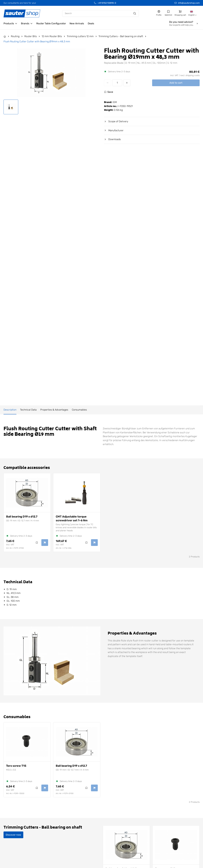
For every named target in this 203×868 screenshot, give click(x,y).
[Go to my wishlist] (168, 13)
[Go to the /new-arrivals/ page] (77, 24)
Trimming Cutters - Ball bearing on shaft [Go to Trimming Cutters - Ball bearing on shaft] (121, 36)
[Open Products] (10, 24)
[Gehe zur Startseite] (22, 13)
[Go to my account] (159, 13)
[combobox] (193, 14)
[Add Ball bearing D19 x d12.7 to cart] (45, 543)
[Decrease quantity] (108, 83)
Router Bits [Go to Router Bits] (31, 36)
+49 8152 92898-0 (107, 3)
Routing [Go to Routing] (15, 36)
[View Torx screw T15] (27, 742)
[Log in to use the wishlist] (109, 92)
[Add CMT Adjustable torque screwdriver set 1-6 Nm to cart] (94, 543)
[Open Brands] (27, 24)
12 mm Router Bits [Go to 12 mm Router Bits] (52, 36)
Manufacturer (114, 130)
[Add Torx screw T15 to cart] (45, 788)
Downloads (112, 139)
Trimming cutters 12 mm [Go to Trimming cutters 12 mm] (80, 36)
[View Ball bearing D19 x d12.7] (27, 493)
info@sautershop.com (189, 3)
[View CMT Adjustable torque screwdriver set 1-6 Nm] (77, 493)
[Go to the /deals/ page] (91, 24)
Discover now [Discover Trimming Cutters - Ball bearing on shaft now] (13, 835)
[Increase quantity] (127, 83)
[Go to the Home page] (5, 36)
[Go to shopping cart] (180, 13)
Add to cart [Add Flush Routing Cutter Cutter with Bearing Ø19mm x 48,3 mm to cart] (176, 83)
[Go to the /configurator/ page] (51, 24)
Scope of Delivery (116, 121)
